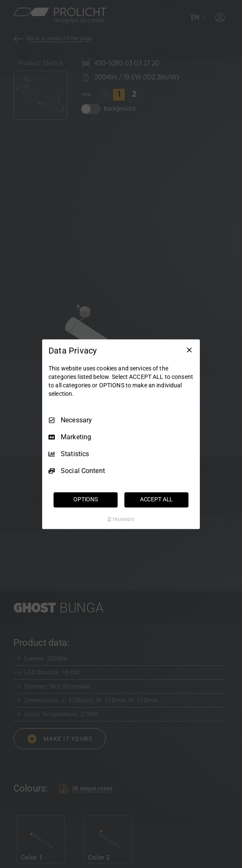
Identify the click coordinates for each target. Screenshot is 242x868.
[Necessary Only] (189, 350)
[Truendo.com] (121, 519)
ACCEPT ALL (157, 499)
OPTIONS (86, 499)
